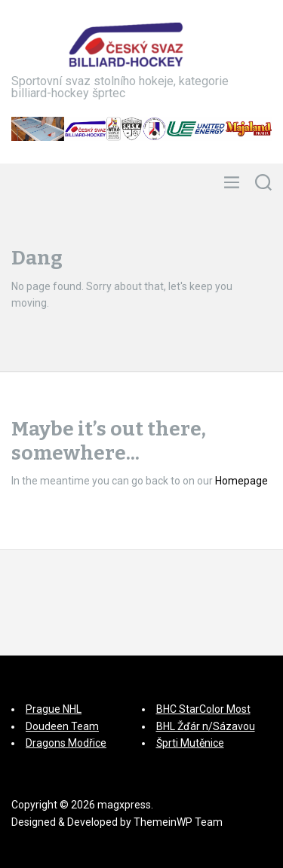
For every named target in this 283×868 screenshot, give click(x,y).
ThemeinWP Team (178, 822)
